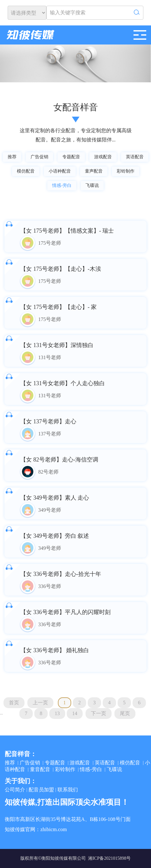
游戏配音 (103, 157)
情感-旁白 (62, 185)
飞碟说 (92, 185)
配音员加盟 (41, 790)
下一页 (99, 713)
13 (57, 713)
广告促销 (39, 157)
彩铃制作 (126, 171)
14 (75, 713)
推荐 (12, 157)
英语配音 (135, 157)
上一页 (40, 703)
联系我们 (68, 790)
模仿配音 (26, 171)
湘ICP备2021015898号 (109, 858)
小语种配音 (60, 171)
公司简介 (15, 790)
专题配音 (71, 157)
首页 (14, 703)
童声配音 (94, 171)
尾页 (125, 713)
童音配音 (40, 769)
